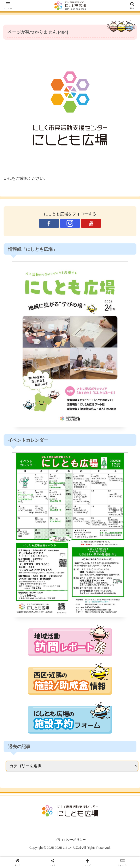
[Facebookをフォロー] (49, 223)
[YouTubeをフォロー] (91, 223)
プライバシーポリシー (70, 840)
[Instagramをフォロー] (70, 223)
